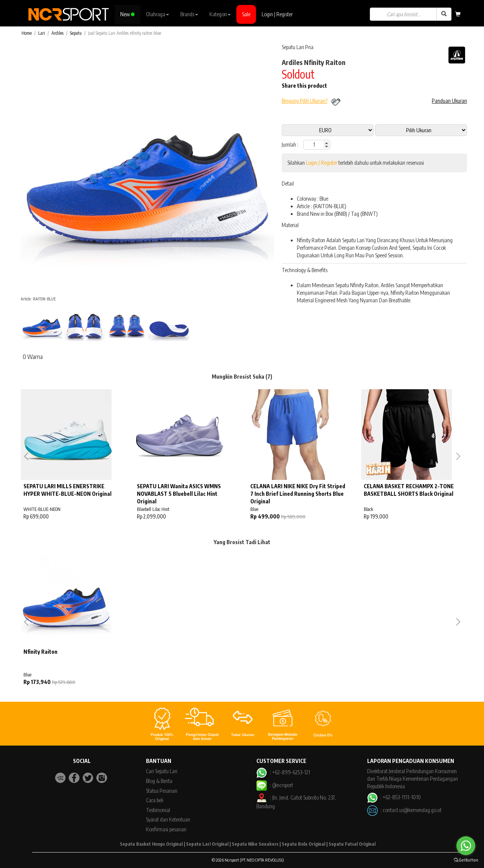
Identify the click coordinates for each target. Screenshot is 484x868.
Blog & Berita (159, 781)
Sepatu (76, 33)
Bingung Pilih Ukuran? (305, 101)
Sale (246, 14)
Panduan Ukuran (449, 101)
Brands (189, 14)
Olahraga (157, 14)
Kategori (220, 14)
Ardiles (57, 33)
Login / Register (322, 163)
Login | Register (277, 14)
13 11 (421, 130)
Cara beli (155, 800)
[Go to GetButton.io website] (466, 860)
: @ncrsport (275, 785)
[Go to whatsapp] (466, 846)
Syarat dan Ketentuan (168, 819)
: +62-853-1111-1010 (394, 797)
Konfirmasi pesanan (166, 829)
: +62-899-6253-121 (283, 772)
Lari (42, 33)
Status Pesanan (162, 791)
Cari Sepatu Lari (162, 771)
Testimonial (158, 810)
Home (27, 33)
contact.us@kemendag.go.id (412, 810)
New (127, 14)
